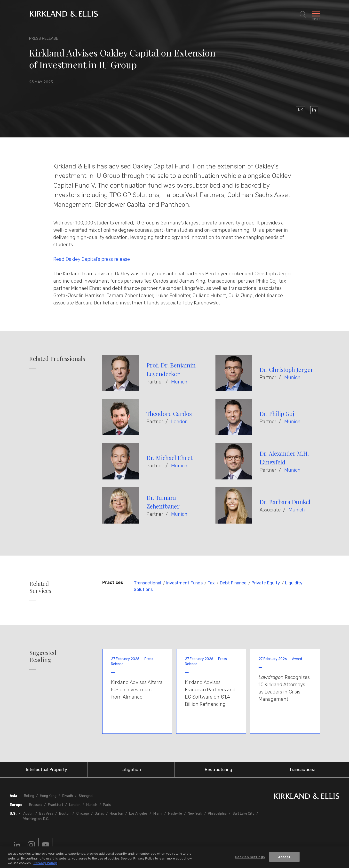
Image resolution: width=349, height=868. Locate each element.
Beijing (29, 796)
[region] (174, 857)
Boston (65, 814)
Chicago (83, 814)
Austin (28, 814)
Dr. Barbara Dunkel (285, 502)
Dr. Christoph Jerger (286, 369)
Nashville (175, 814)
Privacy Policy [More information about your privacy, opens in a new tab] (45, 863)
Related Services (40, 587)
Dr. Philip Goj (277, 414)
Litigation (131, 770)
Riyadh (68, 796)
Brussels (36, 805)
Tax (211, 583)
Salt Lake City (244, 814)
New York (195, 814)
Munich (179, 382)
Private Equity (266, 583)
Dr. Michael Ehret (169, 458)
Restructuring (218, 770)
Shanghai (86, 796)
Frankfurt (56, 805)
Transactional (147, 583)
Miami (158, 814)
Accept (284, 857)
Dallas (99, 814)
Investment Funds (184, 583)
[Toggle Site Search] (303, 15)
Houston (116, 814)
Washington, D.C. (36, 819)
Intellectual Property (46, 770)
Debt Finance (233, 583)
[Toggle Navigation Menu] (316, 15)
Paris (107, 805)
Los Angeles (138, 814)
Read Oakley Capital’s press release (92, 259)
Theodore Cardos (169, 414)
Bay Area (46, 814)
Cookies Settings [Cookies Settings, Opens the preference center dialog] (250, 857)
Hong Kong (48, 796)
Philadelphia (217, 814)
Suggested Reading (43, 656)
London (179, 422)
